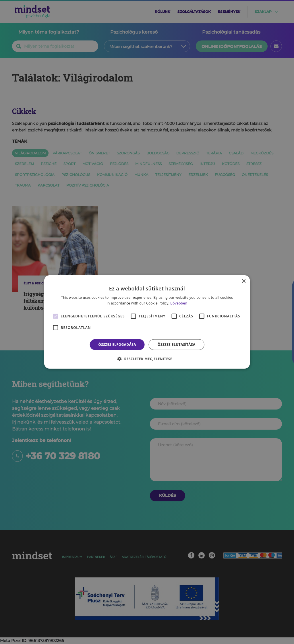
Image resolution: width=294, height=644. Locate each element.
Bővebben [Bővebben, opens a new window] (179, 303)
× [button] (243, 281)
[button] (147, 359)
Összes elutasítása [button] (177, 345)
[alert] (147, 322)
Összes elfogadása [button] (117, 345)
